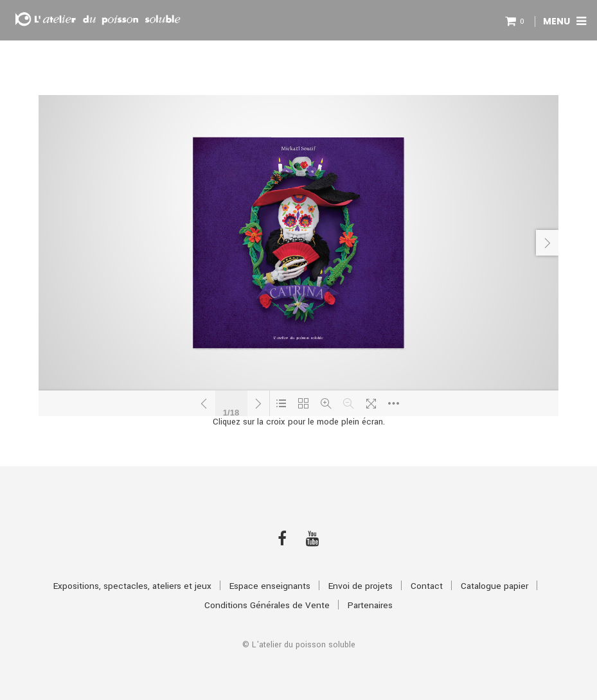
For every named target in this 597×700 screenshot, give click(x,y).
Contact (427, 586)
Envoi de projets (361, 586)
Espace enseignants (270, 586)
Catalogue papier (495, 586)
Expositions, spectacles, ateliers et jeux (132, 586)
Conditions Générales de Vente (267, 605)
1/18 (231, 411)
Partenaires (370, 605)
